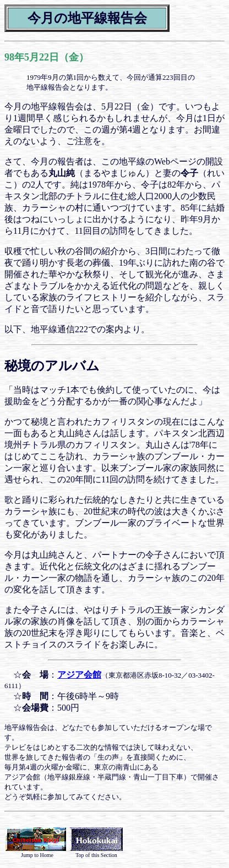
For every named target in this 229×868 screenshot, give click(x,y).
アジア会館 (79, 675)
